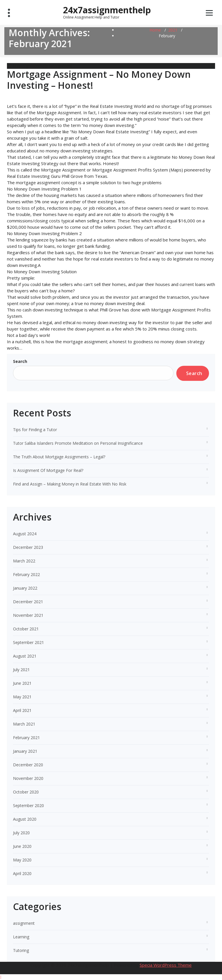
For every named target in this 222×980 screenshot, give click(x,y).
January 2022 (25, 588)
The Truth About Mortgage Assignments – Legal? (59, 457)
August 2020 (25, 819)
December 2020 (28, 765)
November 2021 (28, 615)
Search (20, 361)
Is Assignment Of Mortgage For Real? (48, 470)
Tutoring (21, 950)
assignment (61, 66)
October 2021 (26, 629)
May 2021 (22, 697)
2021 (173, 30)
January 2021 (25, 751)
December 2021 (28, 602)
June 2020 (22, 846)
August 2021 (25, 656)
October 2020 (26, 792)
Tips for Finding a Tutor (35, 430)
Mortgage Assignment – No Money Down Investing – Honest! (99, 80)
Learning (21, 937)
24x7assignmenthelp (107, 12)
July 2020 (21, 833)
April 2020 (22, 873)
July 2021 (21, 670)
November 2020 (28, 778)
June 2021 (22, 683)
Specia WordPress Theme (166, 965)
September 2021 (28, 642)
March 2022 (24, 561)
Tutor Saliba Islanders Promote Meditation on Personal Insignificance (78, 443)
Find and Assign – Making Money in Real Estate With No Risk (70, 484)
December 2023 (28, 547)
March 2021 (24, 724)
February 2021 (26, 738)
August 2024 (25, 534)
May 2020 (22, 860)
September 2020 (28, 805)
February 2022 (26, 574)
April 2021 (22, 710)
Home (155, 30)
